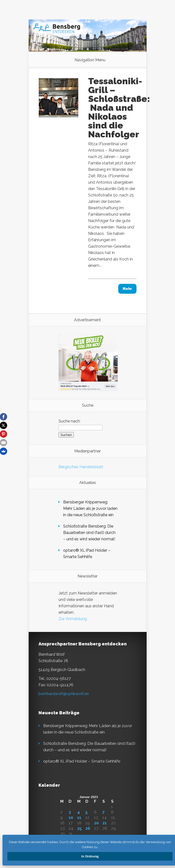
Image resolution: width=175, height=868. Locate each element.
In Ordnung (90, 856)
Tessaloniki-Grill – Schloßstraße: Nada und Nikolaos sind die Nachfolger (119, 108)
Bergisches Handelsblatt (81, 467)
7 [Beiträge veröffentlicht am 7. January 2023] (104, 812)
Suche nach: (69, 421)
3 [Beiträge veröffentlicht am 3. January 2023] (70, 812)
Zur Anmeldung (73, 619)
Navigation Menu (90, 60)
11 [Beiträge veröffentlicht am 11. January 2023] (79, 818)
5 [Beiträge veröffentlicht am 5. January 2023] (87, 812)
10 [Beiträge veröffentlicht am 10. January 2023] (71, 818)
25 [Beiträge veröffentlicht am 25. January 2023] (79, 829)
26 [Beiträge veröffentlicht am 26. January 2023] (88, 829)
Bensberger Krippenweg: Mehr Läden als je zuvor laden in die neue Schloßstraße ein (90, 508)
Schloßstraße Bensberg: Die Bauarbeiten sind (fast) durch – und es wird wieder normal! (89, 533)
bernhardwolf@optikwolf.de (64, 694)
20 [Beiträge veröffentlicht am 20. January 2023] (96, 823)
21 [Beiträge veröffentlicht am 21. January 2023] (105, 823)
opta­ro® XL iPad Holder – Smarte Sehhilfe (82, 761)
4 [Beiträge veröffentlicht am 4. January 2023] (78, 812)
